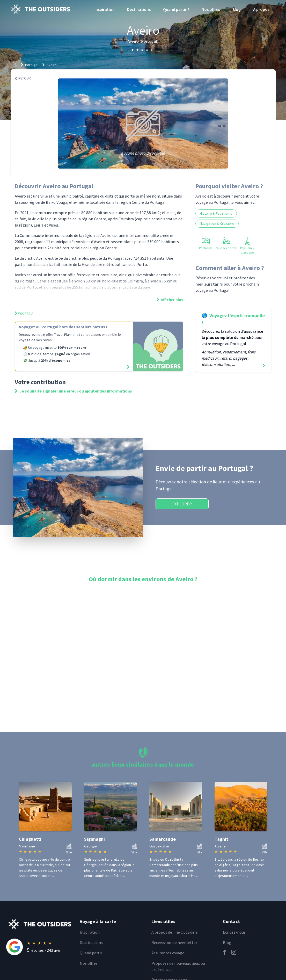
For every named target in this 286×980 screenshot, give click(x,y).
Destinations (139, 9)
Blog (237, 9)
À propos (261, 9)
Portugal (32, 65)
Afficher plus (170, 300)
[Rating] (40, 947)
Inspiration (105, 9)
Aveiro (52, 65)
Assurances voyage (168, 953)
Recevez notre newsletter (174, 942)
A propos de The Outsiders (175, 932)
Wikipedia (24, 314)
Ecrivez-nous (234, 932)
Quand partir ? (176, 9)
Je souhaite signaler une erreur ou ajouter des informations (73, 391)
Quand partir (91, 953)
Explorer (182, 504)
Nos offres (211, 9)
